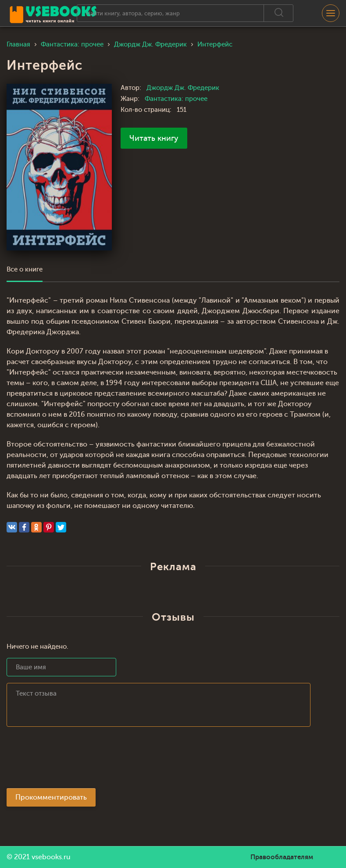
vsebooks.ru (51, 857)
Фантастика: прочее (176, 99)
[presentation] (73, 760)
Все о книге (25, 270)
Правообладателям (282, 857)
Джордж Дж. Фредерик (183, 88)
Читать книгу (154, 138)
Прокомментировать (51, 797)
